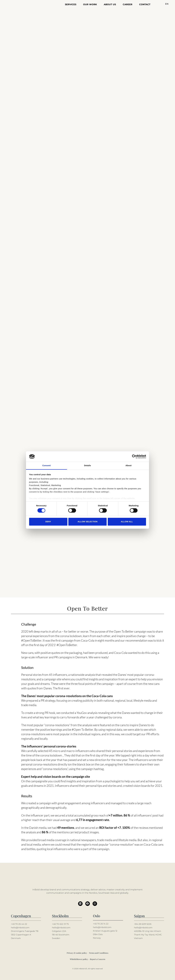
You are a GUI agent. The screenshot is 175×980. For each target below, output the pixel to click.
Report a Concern (98, 959)
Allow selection (88, 522)
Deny (48, 522)
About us (110, 4)
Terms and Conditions (99, 953)
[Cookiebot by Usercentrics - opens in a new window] (134, 456)
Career (128, 4)
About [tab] (129, 466)
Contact (145, 4)
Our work (90, 4)
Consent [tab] (47, 466)
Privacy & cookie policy (77, 953)
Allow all (127, 522)
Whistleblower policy (79, 959)
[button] (167, 4)
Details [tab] (87, 466)
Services (71, 4)
